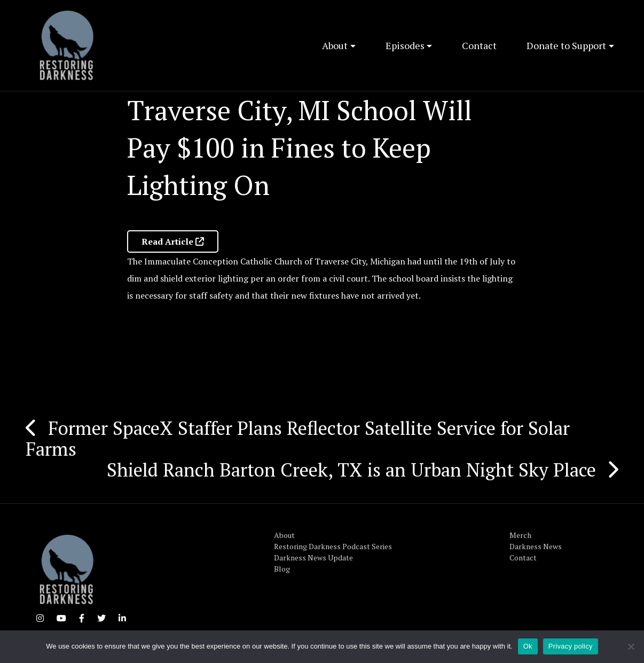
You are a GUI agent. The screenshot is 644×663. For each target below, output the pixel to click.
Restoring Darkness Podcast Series (333, 546)
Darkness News (536, 546)
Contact (479, 45)
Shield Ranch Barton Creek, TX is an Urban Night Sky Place (351, 470)
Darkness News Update (313, 557)
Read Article (173, 241)
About (335, 45)
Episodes (405, 45)
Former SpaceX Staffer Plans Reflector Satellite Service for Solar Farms (298, 438)
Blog (282, 569)
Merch (520, 535)
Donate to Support (566, 45)
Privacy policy (571, 646)
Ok (528, 646)
